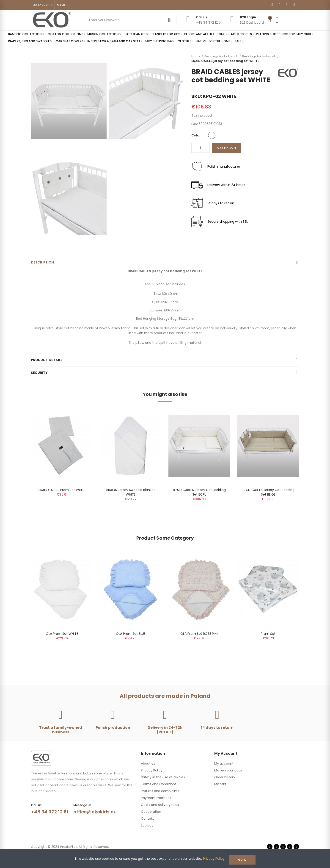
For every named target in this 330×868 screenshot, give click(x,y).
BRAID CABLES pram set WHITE (62, 496)
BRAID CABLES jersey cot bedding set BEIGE (268, 498)
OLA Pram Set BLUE (131, 639)
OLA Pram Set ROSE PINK (199, 639)
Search (169, 20)
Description (43, 263)
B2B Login (248, 17)
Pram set (268, 639)
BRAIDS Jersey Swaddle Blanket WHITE (131, 498)
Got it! (242, 860)
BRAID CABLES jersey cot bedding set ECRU (199, 498)
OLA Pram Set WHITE (62, 639)
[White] (212, 135)
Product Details (48, 362)
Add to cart (227, 148)
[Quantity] (201, 148)
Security (40, 377)
